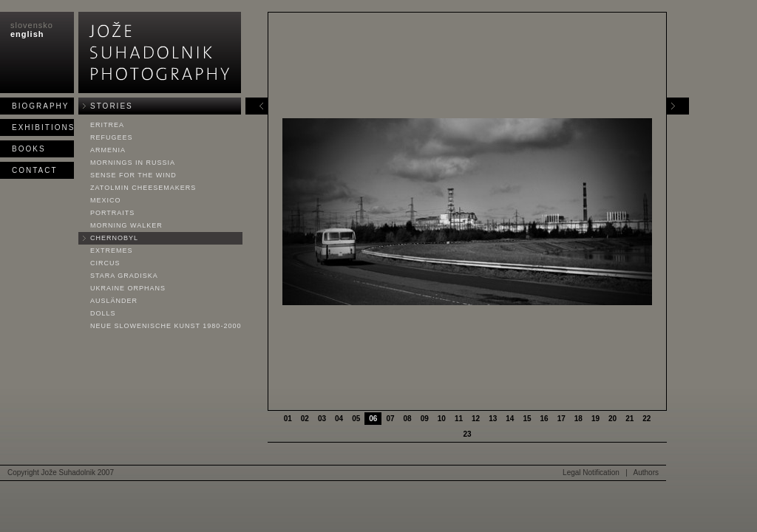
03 (322, 419)
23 (467, 434)
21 (629, 419)
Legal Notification (591, 473)
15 (527, 419)
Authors (646, 473)
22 (646, 419)
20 (612, 419)
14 (510, 419)
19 (595, 419)
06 (373, 419)
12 (476, 419)
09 (425, 419)
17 (561, 419)
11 (459, 419)
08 (408, 419)
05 (356, 419)
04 (339, 419)
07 (390, 419)
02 (305, 419)
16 (544, 419)
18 (578, 419)
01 (288, 419)
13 (493, 419)
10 (442, 419)
